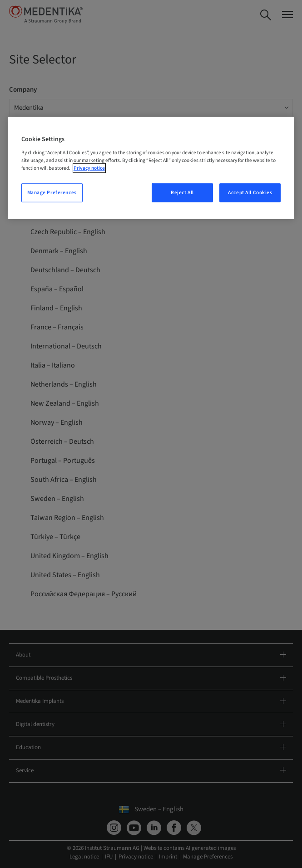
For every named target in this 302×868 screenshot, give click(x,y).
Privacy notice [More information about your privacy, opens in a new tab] (89, 168)
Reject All (182, 193)
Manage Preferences (52, 193)
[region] (151, 168)
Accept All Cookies (250, 193)
